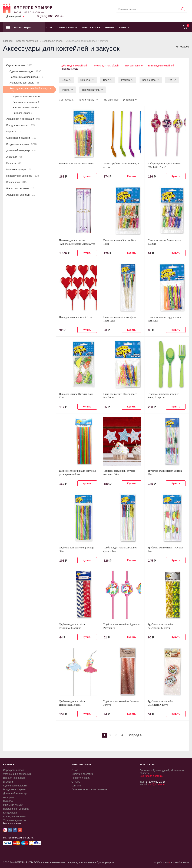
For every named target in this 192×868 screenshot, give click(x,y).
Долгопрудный (14, 16)
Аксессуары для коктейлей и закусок (30, 90)
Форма (66, 89)
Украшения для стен (21, 195)
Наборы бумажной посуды (26, 77)
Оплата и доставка (67, 27)
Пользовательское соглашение (89, 789)
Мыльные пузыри (19, 169)
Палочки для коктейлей (105, 66)
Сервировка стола (52, 41)
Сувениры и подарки (21, 138)
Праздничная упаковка (23, 176)
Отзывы (109, 27)
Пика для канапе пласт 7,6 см (75, 317)
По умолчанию (86, 99)
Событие (85, 79)
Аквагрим (14, 157)
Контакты (124, 27)
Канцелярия (16, 182)
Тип (170, 79)
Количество (149, 79)
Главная (8, 41)
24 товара (128, 99)
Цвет (106, 79)
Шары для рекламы (20, 188)
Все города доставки (151, 775)
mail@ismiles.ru (157, 784)
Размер (125, 79)
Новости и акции (91, 27)
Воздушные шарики (21, 144)
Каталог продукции (27, 41)
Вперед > (135, 735)
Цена (65, 79)
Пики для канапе (133, 66)
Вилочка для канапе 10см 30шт (76, 163)
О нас (49, 27)
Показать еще (70, 68)
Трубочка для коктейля (26, 97)
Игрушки (14, 131)
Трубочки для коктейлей (73, 66)
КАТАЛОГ (9, 764)
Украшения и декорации (23, 119)
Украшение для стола (24, 83)
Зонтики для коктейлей (161, 66)
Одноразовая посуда (25, 71)
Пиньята (14, 163)
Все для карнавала (21, 125)
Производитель (91, 89)
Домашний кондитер (21, 150)
